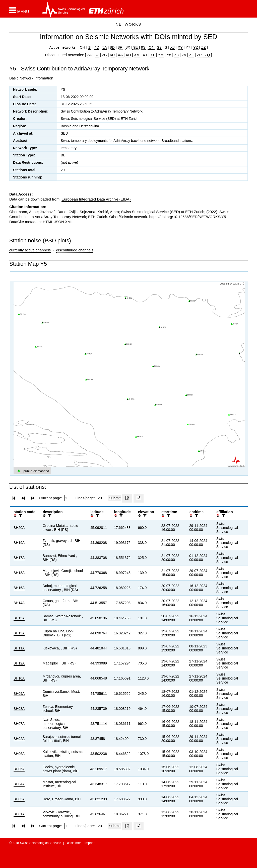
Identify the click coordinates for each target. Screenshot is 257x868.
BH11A (19, 648)
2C (104, 55)
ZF (191, 55)
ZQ (207, 55)
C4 (151, 47)
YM (161, 55)
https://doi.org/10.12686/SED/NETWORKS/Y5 (187, 217)
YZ (196, 47)
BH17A (19, 558)
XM (137, 55)
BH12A (19, 663)
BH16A (19, 588)
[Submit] (115, 498)
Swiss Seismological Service (41, 843)
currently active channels (30, 250)
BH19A (19, 543)
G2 (159, 47)
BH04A (19, 784)
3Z (97, 55)
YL (153, 55)
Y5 (169, 55)
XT (145, 55)
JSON (59, 222)
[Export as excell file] (127, 498)
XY (180, 47)
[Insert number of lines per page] (102, 498)
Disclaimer (73, 843)
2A (89, 55)
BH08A (19, 709)
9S (143, 47)
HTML (48, 222)
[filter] (20, 516)
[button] (19, 10)
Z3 (176, 55)
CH (83, 47)
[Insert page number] (69, 498)
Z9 (184, 55)
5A (105, 47)
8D (112, 47)
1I (90, 47)
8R (120, 47)
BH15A (19, 618)
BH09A (19, 694)
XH (128, 55)
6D (112, 55)
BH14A (19, 603)
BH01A (19, 814)
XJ (172, 47)
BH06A (19, 754)
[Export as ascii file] (139, 498)
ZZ (203, 47)
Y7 (188, 47)
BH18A (19, 573)
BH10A (19, 678)
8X (128, 47)
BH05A (19, 769)
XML (69, 222)
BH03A (19, 799)
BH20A (19, 528)
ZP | (200, 55)
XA (121, 55)
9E (136, 47)
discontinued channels (75, 250)
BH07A (19, 724)
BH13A (19, 633)
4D (97, 47)
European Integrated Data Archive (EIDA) (96, 199)
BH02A (19, 739)
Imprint (90, 843)
